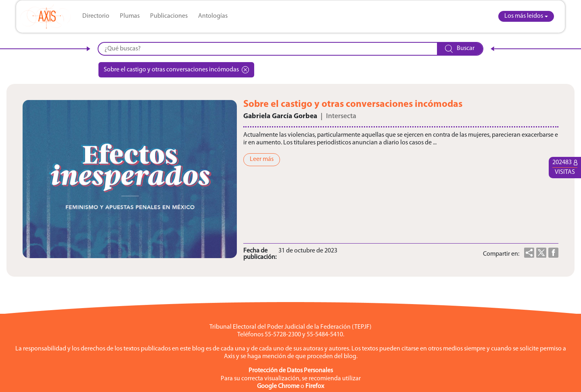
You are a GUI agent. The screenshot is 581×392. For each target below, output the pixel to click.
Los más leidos (524, 16)
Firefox (315, 386)
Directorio (96, 16)
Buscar (460, 49)
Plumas (130, 16)
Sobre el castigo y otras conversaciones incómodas (176, 70)
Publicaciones (169, 16)
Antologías (213, 16)
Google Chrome (278, 386)
